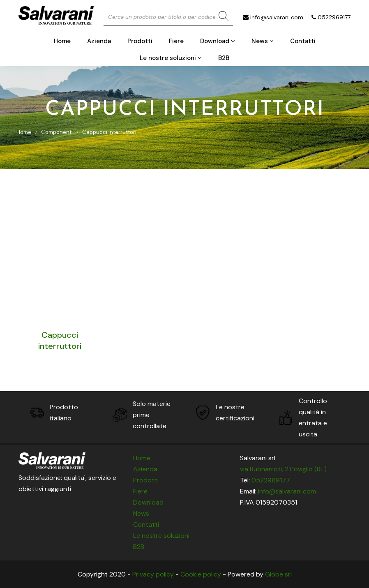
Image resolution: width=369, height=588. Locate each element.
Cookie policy (201, 574)
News (263, 41)
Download (218, 41)
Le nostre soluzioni (171, 58)
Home (62, 41)
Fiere (176, 41)
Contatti (303, 41)
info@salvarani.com (277, 17)
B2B (224, 58)
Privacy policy (153, 574)
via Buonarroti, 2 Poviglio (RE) (283, 469)
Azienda (99, 41)
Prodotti (140, 41)
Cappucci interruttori (109, 132)
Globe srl (278, 574)
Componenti (57, 132)
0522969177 (334, 17)
